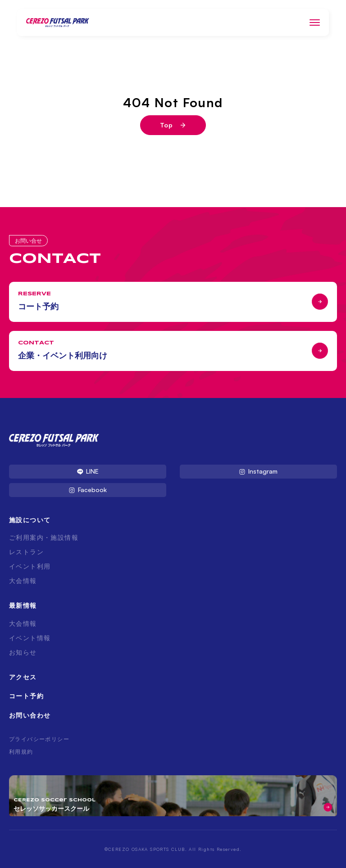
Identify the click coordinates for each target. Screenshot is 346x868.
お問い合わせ (30, 715)
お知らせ (23, 652)
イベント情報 (30, 638)
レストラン (26, 552)
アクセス (23, 677)
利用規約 (21, 752)
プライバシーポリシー (39, 739)
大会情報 (23, 581)
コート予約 (26, 696)
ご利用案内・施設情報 (44, 537)
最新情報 (23, 605)
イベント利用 (30, 566)
